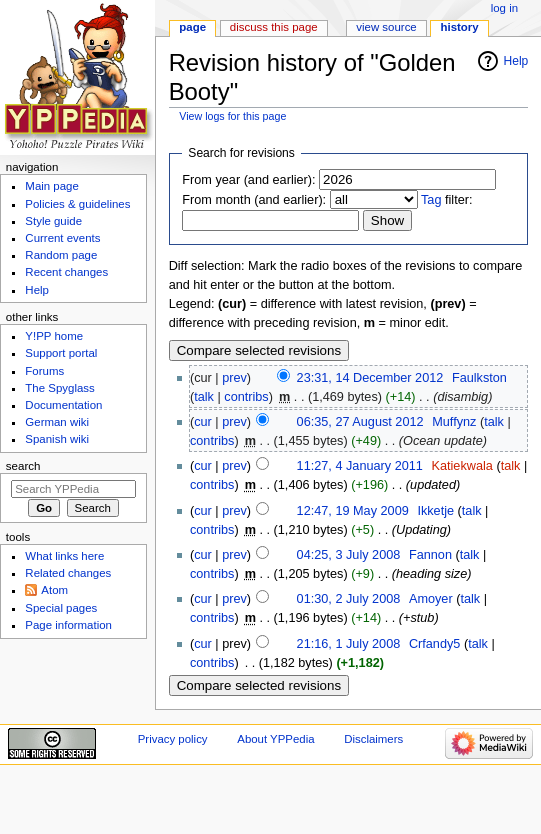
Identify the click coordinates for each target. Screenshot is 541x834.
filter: (447, 200)
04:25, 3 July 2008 (349, 555)
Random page (61, 255)
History (460, 27)
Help (516, 61)
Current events (62, 238)
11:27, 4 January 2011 (360, 466)
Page (192, 27)
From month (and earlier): (254, 200)
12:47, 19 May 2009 (353, 511)
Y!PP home (54, 336)
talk (204, 397)
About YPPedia (275, 739)
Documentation (63, 405)
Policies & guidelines (77, 204)
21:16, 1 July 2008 (349, 644)
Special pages (61, 608)
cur (203, 422)
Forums (44, 371)
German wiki (57, 422)
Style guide (53, 221)
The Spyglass (59, 388)
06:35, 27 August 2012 (360, 422)
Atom (54, 590)
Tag (431, 200)
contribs (246, 397)
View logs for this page (232, 116)
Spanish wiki (57, 439)
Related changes (68, 573)
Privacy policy (173, 739)
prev (234, 378)
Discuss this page (274, 27)
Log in (504, 8)
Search (23, 466)
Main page (52, 186)
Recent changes (66, 272)
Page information (68, 625)
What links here (64, 556)
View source (386, 27)
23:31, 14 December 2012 (370, 378)
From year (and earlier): (248, 180)
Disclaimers (373, 739)
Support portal (61, 353)
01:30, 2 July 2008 (349, 599)
